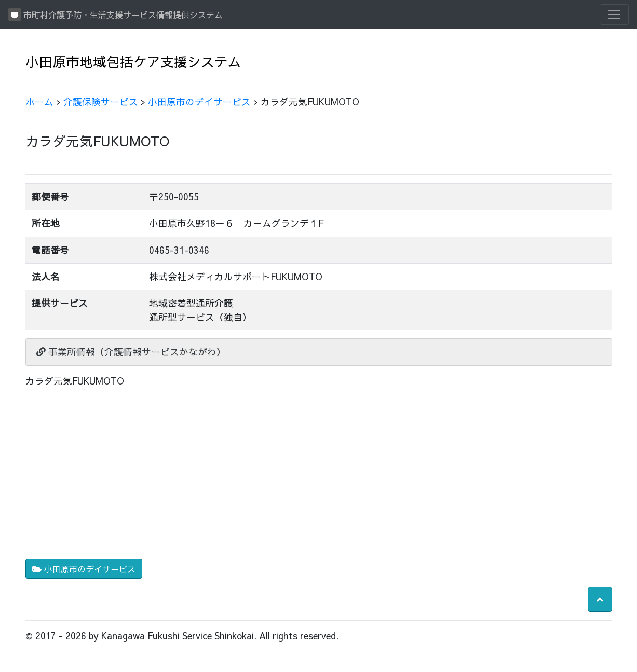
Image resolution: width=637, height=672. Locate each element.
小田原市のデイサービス (199, 101)
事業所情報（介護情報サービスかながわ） (131, 352)
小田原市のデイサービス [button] (84, 569)
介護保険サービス (101, 101)
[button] (600, 599)
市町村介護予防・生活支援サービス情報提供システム (116, 15)
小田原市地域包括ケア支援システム (133, 61)
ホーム (39, 101)
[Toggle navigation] (614, 15)
